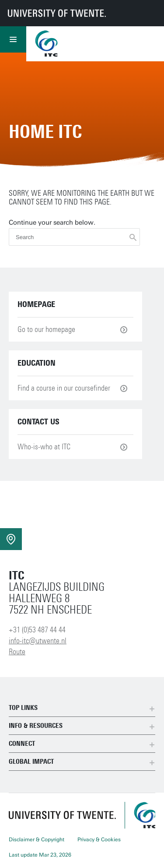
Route (17, 652)
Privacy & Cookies (99, 840)
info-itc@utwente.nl (38, 641)
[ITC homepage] (145, 815)
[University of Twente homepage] (57, 13)
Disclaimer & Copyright (37, 840)
